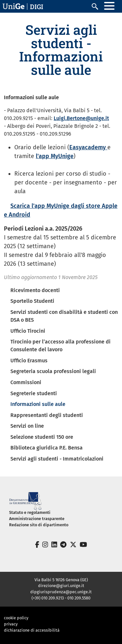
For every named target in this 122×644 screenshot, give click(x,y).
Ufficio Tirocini (28, 331)
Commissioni (26, 382)
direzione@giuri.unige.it (61, 586)
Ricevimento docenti (35, 290)
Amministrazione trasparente (37, 519)
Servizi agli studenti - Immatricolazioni (57, 459)
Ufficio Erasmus (29, 361)
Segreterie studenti (34, 393)
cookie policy (16, 618)
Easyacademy (88, 147)
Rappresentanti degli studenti (47, 415)
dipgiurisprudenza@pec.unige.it (61, 592)
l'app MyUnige (55, 156)
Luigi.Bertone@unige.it (81, 118)
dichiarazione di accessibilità (32, 630)
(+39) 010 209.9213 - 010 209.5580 (61, 598)
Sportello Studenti (32, 301)
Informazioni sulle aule (38, 404)
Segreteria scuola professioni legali (53, 371)
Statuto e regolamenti (30, 512)
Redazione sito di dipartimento (39, 525)
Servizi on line (27, 426)
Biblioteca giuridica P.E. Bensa (47, 448)
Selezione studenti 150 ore (42, 437)
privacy (11, 624)
